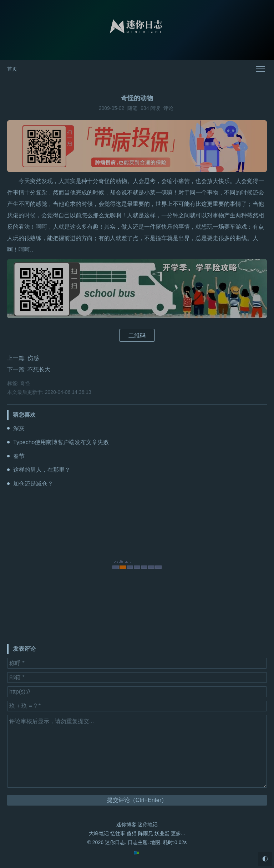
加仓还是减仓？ (33, 484)
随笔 (132, 108)
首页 (12, 69)
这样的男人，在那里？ (42, 470)
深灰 (19, 428)
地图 (155, 842)
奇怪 (25, 383)
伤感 (33, 358)
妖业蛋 (162, 833)
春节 (19, 456)
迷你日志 (115, 842)
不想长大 (39, 369)
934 (145, 108)
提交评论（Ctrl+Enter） (137, 800)
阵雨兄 (146, 833)
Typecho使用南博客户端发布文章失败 (61, 442)
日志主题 (138, 842)
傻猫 (132, 833)
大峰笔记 (99, 833)
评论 (168, 108)
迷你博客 (126, 824)
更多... (178, 833)
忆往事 (118, 833)
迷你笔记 (148, 824)
